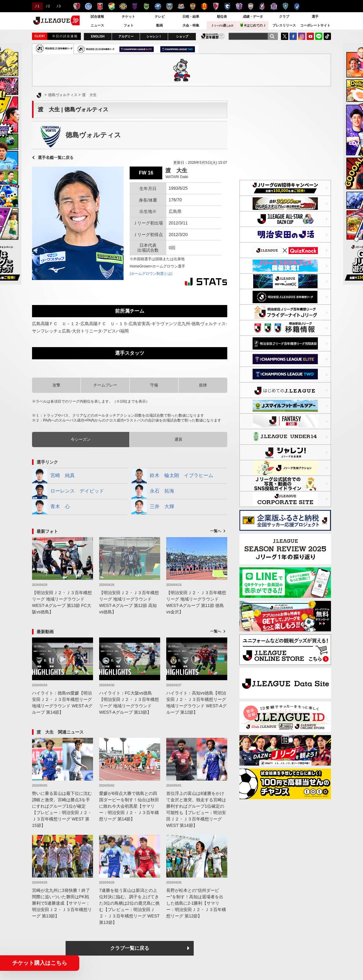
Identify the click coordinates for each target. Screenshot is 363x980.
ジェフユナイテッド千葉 (111, 6)
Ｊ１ (36, 6)
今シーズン (81, 439)
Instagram (302, 36)
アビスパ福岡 (285, 6)
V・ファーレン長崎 (297, 6)
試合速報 (97, 16)
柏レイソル (123, 6)
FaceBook (293, 36)
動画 (160, 25)
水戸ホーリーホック (88, 6)
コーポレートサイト (315, 25)
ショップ (182, 36)
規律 (203, 385)
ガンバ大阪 (227, 6)
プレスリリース (284, 25)
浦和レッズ (100, 6)
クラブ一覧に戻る (130, 948)
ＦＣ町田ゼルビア (158, 6)
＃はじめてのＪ (253, 25)
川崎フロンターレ (169, 6)
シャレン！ (154, 36)
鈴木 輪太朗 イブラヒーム (172, 476)
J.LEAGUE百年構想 (213, 36)
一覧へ (216, 531)
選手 (315, 16)
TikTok (327, 36)
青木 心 (51, 507)
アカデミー (126, 36)
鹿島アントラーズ (77, 6)
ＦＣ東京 (135, 6)
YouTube (310, 36)
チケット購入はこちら (40, 963)
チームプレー (105, 385)
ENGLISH (98, 36)
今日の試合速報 (65, 36)
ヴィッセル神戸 (251, 6)
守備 (154, 385)
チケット (128, 16)
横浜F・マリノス (181, 6)
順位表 (222, 16)
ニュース (97, 25)
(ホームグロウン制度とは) (151, 274)
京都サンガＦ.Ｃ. (216, 6)
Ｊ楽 (222, 25)
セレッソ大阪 (239, 6)
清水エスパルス (193, 6)
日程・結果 (191, 16)
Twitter (285, 36)
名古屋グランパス (204, 6)
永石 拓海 (153, 491)
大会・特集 (191, 25)
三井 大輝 (153, 507)
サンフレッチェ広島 (274, 6)
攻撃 (56, 385)
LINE (319, 36)
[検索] (272, 36)
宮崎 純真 (53, 476)
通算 (178, 439)
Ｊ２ (47, 6)
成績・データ (253, 16)
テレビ (160, 16)
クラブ (284, 16)
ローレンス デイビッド (68, 491)
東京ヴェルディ (146, 6)
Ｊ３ (58, 6)
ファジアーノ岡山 (262, 6)
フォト (129, 25)
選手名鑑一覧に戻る (56, 158)
